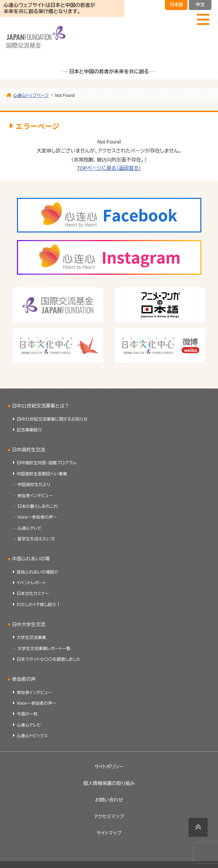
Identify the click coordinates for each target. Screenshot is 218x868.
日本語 (176, 5)
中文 (200, 5)
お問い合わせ (109, 800)
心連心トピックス (32, 736)
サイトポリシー (109, 767)
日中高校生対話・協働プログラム (47, 463)
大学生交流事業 (31, 638)
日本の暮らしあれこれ (38, 506)
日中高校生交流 (29, 450)
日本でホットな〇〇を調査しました (49, 659)
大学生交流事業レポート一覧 (44, 649)
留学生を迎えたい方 (36, 539)
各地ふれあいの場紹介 (38, 572)
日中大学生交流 (29, 625)
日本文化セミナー (33, 594)
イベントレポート (31, 583)
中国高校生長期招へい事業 (42, 474)
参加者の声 (24, 679)
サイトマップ (109, 833)
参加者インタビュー (35, 496)
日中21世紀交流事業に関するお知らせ (52, 419)
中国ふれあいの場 (31, 559)
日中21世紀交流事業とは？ (41, 406)
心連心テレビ (29, 528)
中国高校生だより (34, 485)
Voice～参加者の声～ (37, 517)
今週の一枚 (27, 714)
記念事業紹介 (29, 430)
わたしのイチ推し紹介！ (38, 605)
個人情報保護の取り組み (109, 783)
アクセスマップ (109, 817)
